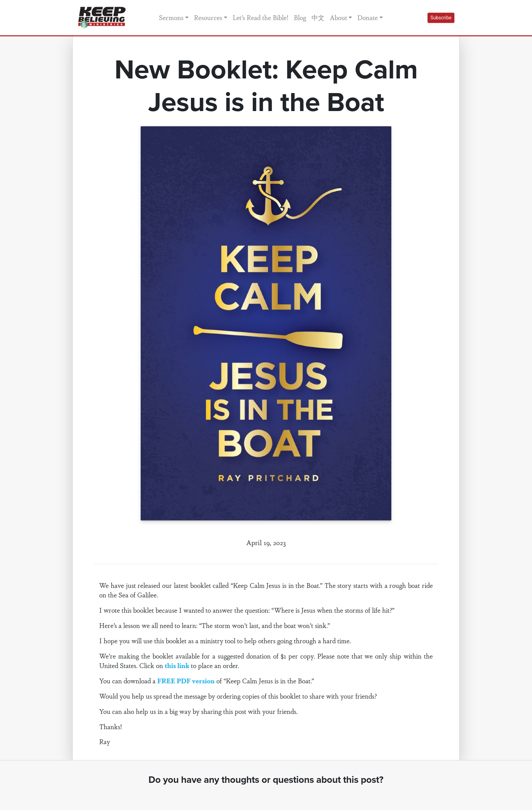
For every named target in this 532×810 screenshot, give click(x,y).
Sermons (171, 17)
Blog (300, 17)
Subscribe (441, 18)
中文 (318, 17)
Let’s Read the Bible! (261, 17)
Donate (368, 17)
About (339, 17)
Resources (208, 17)
